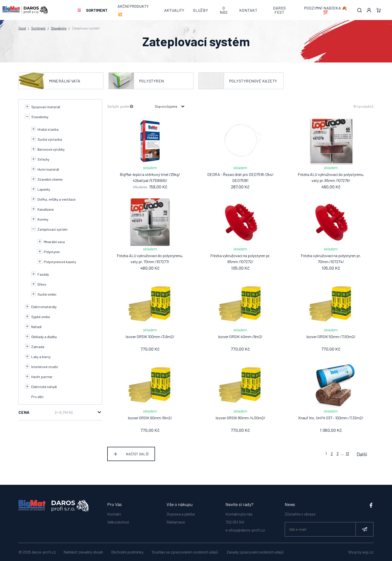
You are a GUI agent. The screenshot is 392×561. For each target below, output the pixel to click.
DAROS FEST (279, 10)
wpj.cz (368, 552)
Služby (201, 10)
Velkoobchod (118, 519)
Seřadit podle (120, 107)
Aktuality (174, 10)
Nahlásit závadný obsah (83, 552)
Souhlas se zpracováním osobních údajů (185, 552)
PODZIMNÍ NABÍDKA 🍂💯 (326, 10)
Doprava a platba (181, 511)
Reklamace (176, 519)
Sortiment (97, 10)
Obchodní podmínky (127, 552)
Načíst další (137, 454)
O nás (224, 10)
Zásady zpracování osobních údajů (255, 552)
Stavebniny (59, 28)
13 (347, 453)
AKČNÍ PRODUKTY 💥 (133, 10)
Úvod (22, 28)
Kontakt (248, 10)
